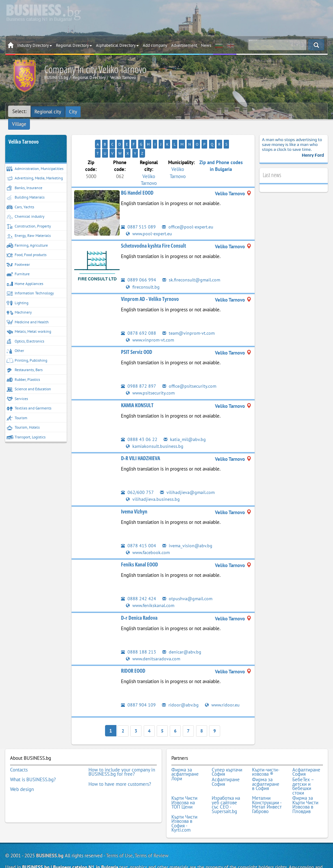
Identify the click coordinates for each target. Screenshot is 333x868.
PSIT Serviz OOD (137, 333)
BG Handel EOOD (137, 174)
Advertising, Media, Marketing (35, 169)
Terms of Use (119, 830)
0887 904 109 (138, 685)
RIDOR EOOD (133, 651)
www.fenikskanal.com (151, 586)
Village (93, 111)
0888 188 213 (139, 632)
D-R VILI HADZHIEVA (140, 439)
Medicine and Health (28, 312)
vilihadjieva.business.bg (153, 480)
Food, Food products (27, 246)
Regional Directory (74, 45)
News (206, 45)
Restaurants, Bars (25, 361)
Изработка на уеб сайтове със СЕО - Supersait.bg (226, 782)
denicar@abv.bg (182, 632)
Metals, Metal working (29, 322)
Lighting (17, 293)
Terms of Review (152, 830)
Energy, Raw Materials (29, 226)
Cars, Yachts (20, 197)
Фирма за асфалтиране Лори (185, 753)
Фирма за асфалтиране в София (266, 762)
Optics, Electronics (25, 332)
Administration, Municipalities (35, 159)
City (74, 111)
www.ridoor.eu (223, 685)
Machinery (19, 303)
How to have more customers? (120, 762)
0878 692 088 (139, 314)
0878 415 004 (139, 526)
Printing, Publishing (27, 351)
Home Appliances (25, 274)
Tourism (17, 408)
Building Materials (26, 188)
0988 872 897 (139, 367)
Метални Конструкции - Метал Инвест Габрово (267, 782)
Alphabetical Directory (117, 45)
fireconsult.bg (143, 268)
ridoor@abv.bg (180, 685)
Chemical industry (26, 207)
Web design (22, 766)
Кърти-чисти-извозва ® (266, 751)
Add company (155, 45)
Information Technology (30, 284)
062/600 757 (137, 473)
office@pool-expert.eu (189, 208)
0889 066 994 (139, 261)
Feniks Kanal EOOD (140, 545)
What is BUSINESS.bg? (33, 758)
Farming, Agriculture (27, 236)
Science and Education (29, 380)
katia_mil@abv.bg (185, 420)
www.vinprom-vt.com (151, 321)
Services (17, 389)
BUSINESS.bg (50, 830)
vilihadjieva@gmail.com (188, 473)
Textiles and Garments (29, 399)
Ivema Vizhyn (134, 492)
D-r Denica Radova (139, 598)
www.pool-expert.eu (150, 215)
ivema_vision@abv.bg (188, 526)
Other (15, 341)
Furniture (18, 265)
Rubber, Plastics (23, 370)
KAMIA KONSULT (137, 386)
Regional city (48, 111)
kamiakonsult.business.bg (155, 427)
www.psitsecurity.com (151, 374)
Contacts (19, 749)
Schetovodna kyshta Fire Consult (153, 227)
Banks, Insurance (24, 178)
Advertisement (184, 45)
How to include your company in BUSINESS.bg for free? (122, 751)
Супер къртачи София (227, 751)
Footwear (18, 255)
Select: (19, 111)
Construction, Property (29, 217)
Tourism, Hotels (23, 418)
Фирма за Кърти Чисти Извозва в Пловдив (305, 782)
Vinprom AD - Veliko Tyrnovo (150, 280)
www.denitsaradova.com (154, 639)
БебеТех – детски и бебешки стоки (303, 764)
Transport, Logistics (26, 428)
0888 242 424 (139, 579)
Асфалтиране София (306, 751)
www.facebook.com (149, 533)
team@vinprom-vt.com (189, 314)
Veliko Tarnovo (24, 132)
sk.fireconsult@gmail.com (192, 261)
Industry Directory (35, 45)
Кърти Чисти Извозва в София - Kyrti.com (184, 799)
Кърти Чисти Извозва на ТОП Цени (184, 779)
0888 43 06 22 (139, 420)
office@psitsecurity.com (191, 367)
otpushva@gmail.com (188, 579)
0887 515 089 (138, 208)
